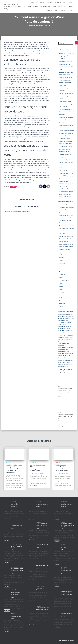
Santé (56, 10)
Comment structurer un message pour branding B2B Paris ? (66, 67)
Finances (71, 3)
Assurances (50, 3)
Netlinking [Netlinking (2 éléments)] (61, 348)
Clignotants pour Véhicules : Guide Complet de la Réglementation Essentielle (68, 570)
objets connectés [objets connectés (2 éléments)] (68, 348)
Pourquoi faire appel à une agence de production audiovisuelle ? (67, 231)
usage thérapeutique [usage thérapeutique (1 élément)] (70, 358)
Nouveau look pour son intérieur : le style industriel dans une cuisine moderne (68, 593)
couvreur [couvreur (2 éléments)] (67, 320)
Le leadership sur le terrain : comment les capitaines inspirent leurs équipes (66, 149)
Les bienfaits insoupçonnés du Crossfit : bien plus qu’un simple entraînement (67, 112)
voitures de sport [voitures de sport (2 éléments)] (68, 365)
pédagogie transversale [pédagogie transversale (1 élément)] (68, 353)
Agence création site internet (66, 215)
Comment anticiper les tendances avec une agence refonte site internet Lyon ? (66, 141)
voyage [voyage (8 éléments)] (62, 369)
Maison (60, 7)
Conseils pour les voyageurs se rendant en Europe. (42, 505)
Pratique (71, 7)
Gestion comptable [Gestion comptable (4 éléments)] (65, 331)
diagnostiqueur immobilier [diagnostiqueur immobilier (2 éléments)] (65, 324)
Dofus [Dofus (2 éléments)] (60, 326)
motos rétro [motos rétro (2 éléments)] (61, 346)
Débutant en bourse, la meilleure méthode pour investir (42, 525)
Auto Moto (58, 3)
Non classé (62, 292)
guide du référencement (65, 236)
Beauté (65, 3)
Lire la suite (18, 487)
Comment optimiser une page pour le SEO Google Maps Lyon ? (67, 176)
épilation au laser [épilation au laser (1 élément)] (67, 372)
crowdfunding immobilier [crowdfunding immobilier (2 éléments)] (65, 322)
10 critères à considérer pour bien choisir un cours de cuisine (17, 546)
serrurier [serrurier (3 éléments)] (61, 355)
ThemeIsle (72, 641)
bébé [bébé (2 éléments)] (66, 316)
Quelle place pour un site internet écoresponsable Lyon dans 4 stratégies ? (66, 104)
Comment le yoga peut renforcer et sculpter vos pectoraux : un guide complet (67, 125)
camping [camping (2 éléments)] (70, 316)
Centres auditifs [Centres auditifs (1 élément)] (68, 318)
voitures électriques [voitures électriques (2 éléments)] (64, 367)
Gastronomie (28, 7)
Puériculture (49, 10)
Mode (65, 7)
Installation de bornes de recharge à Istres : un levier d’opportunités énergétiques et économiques (14, 469)
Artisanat (42, 3)
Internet (35, 7)
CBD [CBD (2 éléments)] (63, 318)
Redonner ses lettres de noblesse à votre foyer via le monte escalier (66, 83)
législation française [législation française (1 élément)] (69, 341)
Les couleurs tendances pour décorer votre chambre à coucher (68, 525)
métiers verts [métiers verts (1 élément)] (67, 346)
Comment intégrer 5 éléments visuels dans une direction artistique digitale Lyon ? (66, 194)
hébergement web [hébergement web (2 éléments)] (63, 339)
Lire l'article (7, 521)
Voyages (71, 10)
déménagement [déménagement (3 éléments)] (67, 326)
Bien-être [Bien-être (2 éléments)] (67, 314)
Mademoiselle (62, 205)
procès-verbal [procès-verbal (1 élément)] (66, 352)
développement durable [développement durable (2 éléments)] (65, 328)
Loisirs (54, 7)
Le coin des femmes (45, 7)
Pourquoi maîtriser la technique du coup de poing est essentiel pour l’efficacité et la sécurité (66, 133)
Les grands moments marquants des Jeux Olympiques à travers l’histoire (67, 96)
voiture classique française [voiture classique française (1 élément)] (63, 360)
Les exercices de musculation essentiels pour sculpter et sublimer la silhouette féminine (66, 75)
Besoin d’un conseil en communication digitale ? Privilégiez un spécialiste (66, 220)
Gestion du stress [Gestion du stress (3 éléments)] (64, 335)
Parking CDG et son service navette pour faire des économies (68, 505)
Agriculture (34, 3)
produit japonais (63, 244)
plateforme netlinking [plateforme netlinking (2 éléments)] (64, 350)
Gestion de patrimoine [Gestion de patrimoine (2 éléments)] (64, 333)
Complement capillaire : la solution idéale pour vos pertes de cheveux (66, 416)
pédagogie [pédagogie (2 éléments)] (61, 353)
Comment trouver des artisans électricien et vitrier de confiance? (67, 247)
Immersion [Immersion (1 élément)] (70, 339)
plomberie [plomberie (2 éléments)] (61, 351)
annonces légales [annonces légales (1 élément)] (62, 315)
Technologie (63, 10)
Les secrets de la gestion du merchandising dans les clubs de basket (66, 162)
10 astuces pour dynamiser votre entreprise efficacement (17, 505)
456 (62, 427)
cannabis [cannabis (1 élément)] (60, 318)
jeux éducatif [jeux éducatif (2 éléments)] (62, 341)
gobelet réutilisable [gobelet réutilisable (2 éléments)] (68, 337)
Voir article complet (63, 399)
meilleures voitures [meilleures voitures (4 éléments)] (65, 343)
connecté (14, 211)
